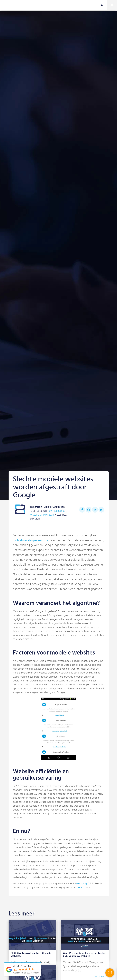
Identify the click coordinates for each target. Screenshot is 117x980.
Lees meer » (100, 977)
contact (82, 888)
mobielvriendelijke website (31, 540)
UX (51, 511)
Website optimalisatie (42, 515)
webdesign (82, 884)
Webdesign (60, 511)
